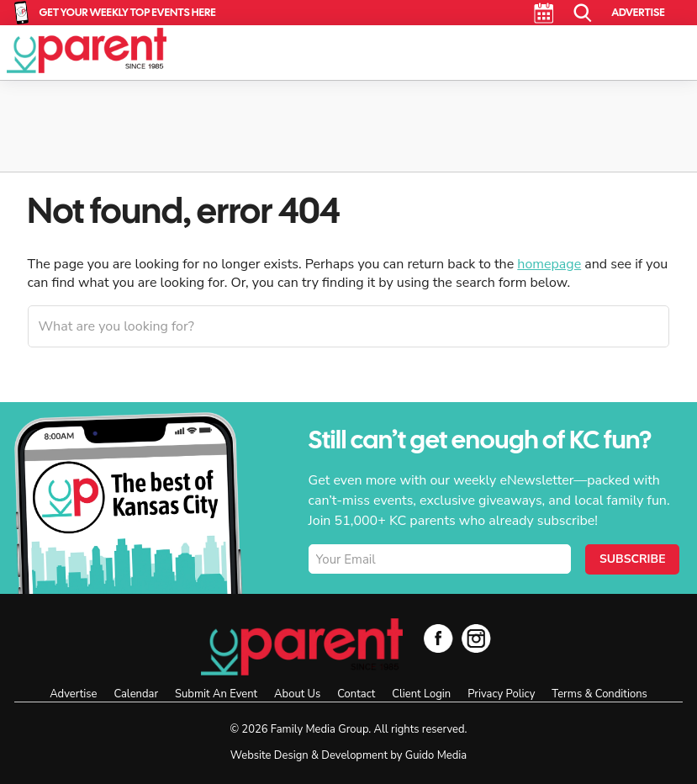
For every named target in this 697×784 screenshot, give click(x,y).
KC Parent (87, 50)
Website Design (269, 755)
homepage (549, 264)
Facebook (438, 638)
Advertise (638, 12)
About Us (297, 694)
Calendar (544, 13)
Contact (356, 694)
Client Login (421, 694)
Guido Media (436, 755)
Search (583, 13)
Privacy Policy (501, 694)
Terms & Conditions (599, 694)
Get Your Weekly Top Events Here (128, 12)
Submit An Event (216, 694)
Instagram (476, 638)
